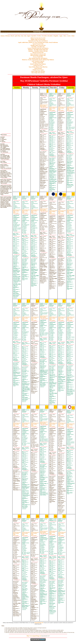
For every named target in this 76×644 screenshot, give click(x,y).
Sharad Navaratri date (38, 53)
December (50, 36)
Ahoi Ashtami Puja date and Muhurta (38, 58)
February (8, 36)
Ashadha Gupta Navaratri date (38, 45)
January (3, 36)
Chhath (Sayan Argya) (38, 70)
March (12, 36)
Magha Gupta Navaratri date (38, 39)
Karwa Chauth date (38, 57)
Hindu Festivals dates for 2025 (38, 38)
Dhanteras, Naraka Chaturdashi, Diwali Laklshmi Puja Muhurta (38, 60)
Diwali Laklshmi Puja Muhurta (38, 64)
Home (73, 36)
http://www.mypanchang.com (34, 636)
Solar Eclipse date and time (38, 73)
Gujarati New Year (38, 65)
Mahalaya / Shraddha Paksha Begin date (38, 50)
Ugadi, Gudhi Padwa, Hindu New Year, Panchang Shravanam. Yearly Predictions (38, 42)
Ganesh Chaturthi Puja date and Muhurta (38, 48)
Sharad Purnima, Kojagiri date (38, 55)
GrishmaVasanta (44, 106)
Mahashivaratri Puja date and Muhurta (38, 41)
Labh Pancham (38, 68)
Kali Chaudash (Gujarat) (38, 61)
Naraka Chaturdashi (38, 63)
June (22, 36)
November (44, 36)
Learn (69, 36)
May (19, 36)
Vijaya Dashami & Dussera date (38, 54)
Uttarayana (44, 105)
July (25, 36)
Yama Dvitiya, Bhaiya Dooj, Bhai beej (38, 67)
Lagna (61, 36)
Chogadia (56, 36)
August (29, 36)
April (16, 36)
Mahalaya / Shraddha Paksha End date (38, 51)
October (39, 36)
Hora (65, 36)
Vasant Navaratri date (38, 44)
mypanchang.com (38, 32)
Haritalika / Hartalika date (38, 47)
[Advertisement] (7, 15)
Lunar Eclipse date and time (38, 71)
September (34, 36)
